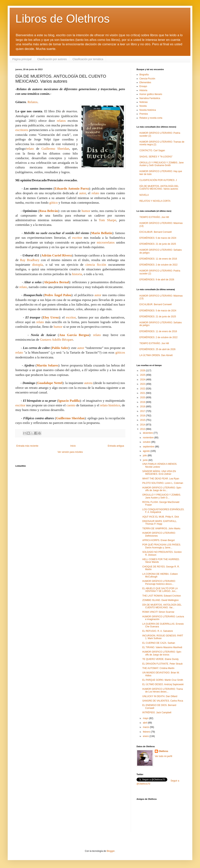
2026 (143, 371)
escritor (77, 238)
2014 (143, 425)
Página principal (22, 59)
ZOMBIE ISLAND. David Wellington (160, 600)
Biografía (144, 75)
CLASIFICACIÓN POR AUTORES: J (158, 180)
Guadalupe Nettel (50, 383)
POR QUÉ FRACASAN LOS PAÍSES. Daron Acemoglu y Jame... (162, 546)
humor (86, 211)
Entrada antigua (116, 446)
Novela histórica (148, 110)
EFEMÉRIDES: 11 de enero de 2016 (158, 259)
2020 (143, 397)
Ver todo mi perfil (163, 756)
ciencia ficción (96, 265)
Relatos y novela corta (151, 118)
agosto (147, 451)
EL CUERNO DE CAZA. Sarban (159, 643)
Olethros (163, 751)
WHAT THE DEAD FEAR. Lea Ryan (161, 479)
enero (146, 736)
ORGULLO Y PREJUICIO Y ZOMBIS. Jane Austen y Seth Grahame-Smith (162, 164)
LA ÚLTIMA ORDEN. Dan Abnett (156, 355)
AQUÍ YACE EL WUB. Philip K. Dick (161, 517)
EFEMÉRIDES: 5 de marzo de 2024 (158, 238)
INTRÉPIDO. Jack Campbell (157, 713)
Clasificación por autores (52, 59)
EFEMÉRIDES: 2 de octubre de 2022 (158, 265)
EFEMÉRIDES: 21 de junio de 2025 (158, 244)
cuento (71, 405)
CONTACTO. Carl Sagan (152, 150)
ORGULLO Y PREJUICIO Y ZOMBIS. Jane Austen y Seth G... (162, 496)
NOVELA (144, 195)
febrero (147, 732)
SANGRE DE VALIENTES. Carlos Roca (163, 701)
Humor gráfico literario (151, 94)
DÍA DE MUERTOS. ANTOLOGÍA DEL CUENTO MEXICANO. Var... (162, 606)
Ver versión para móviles (70, 452)
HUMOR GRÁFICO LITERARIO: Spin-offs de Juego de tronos (162, 653)
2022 (143, 389)
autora (88, 383)
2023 (143, 384)
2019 (143, 402)
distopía (38, 265)
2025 (143, 375)
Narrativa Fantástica (150, 98)
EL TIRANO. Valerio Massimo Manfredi (162, 647)
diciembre (148, 433)
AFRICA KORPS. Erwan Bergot (158, 540)
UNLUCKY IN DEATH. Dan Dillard (160, 696)
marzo (146, 727)
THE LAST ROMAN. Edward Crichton (162, 596)
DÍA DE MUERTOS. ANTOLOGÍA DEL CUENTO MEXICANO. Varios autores (159, 187)
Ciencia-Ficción (147, 79)
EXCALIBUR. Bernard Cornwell (155, 232)
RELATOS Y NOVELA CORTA (155, 201)
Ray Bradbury (30, 260)
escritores (22, 130)
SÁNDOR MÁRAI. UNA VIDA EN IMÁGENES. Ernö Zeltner (159, 473)
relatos (61, 121)
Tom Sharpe (107, 220)
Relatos (32, 102)
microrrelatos (106, 242)
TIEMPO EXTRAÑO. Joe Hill (154, 217)
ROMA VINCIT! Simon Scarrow (158, 612)
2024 (143, 380)
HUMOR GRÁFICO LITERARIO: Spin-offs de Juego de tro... (162, 489)
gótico (54, 203)
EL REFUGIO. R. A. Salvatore (158, 631)
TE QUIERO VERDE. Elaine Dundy (160, 659)
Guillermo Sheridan (55, 149)
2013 (143, 429)
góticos (120, 352)
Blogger (111, 851)
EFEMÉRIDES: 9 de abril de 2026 (157, 280)
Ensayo (143, 86)
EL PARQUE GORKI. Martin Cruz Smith (163, 680)
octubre (147, 442)
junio (146, 460)
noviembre (149, 438)
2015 (143, 420)
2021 (143, 393)
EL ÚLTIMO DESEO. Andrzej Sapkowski (163, 684)
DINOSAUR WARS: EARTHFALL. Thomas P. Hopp (160, 523)
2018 (143, 407)
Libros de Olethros (62, 19)
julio (145, 455)
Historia (143, 90)
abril (145, 723)
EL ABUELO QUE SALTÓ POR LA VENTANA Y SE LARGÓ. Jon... (160, 590)
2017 (143, 411)
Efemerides (145, 82)
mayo (146, 718)
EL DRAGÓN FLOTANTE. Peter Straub (162, 664)
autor (83, 193)
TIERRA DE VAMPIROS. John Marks (161, 529)
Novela (143, 106)
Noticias (144, 102)
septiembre (149, 447)
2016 (143, 416)
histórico (114, 405)
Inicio (73, 446)
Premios (144, 114)
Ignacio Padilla (69, 401)
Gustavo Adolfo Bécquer (56, 340)
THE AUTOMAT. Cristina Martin (158, 668)
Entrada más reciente (27, 446)
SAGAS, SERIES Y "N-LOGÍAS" (156, 157)
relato (30, 149)
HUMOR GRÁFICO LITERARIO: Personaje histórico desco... (159, 582)
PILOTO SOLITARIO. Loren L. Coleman (163, 483)
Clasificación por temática (88, 59)
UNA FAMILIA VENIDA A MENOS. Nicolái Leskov (160, 465)
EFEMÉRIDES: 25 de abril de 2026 (157, 349)
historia (77, 274)
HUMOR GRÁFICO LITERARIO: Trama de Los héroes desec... (163, 690)
